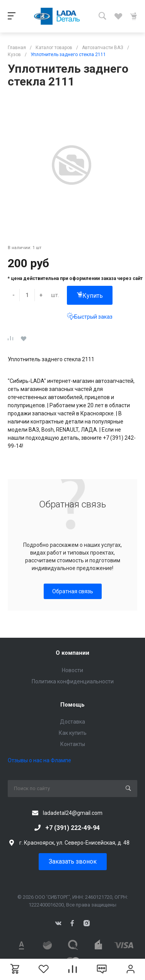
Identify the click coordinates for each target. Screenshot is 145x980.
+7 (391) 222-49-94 (72, 828)
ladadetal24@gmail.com (73, 813)
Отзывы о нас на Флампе (39, 760)
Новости (72, 670)
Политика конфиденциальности (73, 681)
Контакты (73, 744)
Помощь (72, 705)
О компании (72, 653)
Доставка (72, 722)
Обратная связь (73, 591)
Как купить (73, 733)
